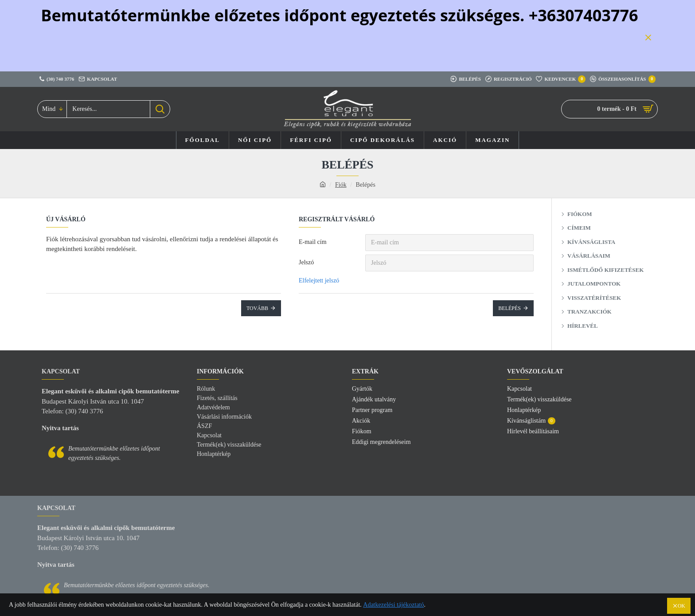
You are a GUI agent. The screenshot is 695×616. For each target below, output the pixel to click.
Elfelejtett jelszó (319, 281)
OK (681, 606)
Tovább (257, 308)
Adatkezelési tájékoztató (393, 605)
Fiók (341, 185)
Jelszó (306, 262)
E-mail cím (313, 242)
